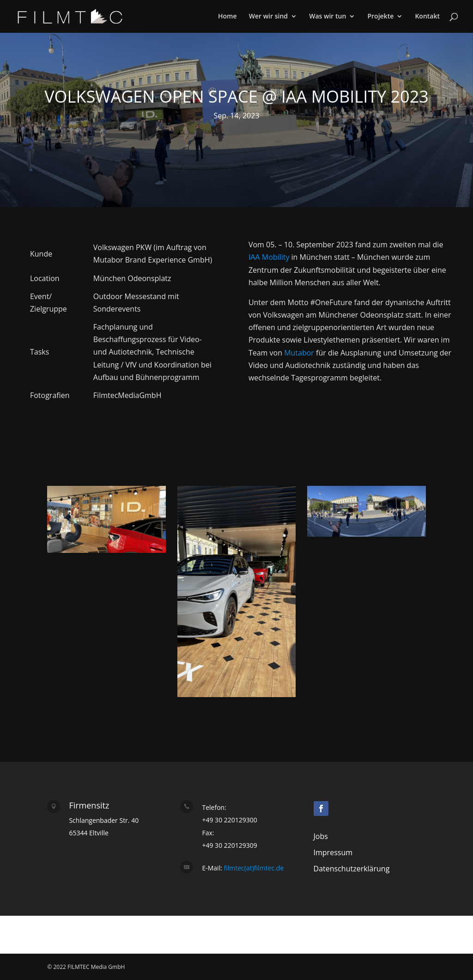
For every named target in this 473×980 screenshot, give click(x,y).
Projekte (380, 17)
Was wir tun (327, 17)
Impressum (333, 852)
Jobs (321, 836)
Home (227, 17)
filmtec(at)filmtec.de (253, 868)
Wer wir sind (268, 17)
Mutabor (299, 353)
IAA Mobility (269, 257)
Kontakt (427, 17)
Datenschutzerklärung (352, 869)
